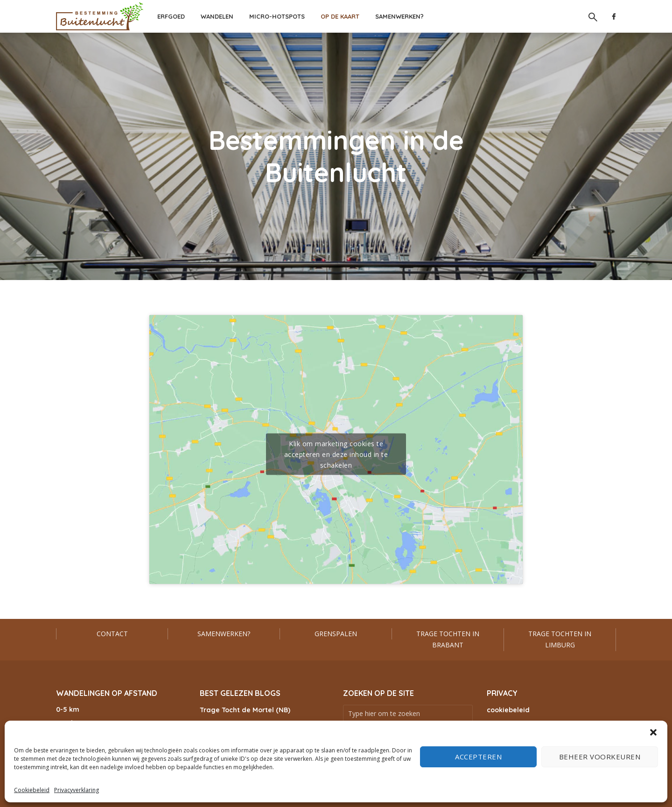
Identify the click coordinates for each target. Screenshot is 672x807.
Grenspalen (336, 634)
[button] (653, 732)
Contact (112, 634)
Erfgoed (171, 16)
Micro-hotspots (277, 16)
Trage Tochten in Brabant (448, 639)
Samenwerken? (399, 16)
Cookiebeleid (32, 790)
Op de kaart (340, 16)
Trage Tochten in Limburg (560, 639)
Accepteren (478, 757)
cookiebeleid (508, 710)
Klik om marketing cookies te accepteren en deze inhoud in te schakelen (336, 454)
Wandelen (217, 16)
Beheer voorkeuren (600, 757)
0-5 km (68, 709)
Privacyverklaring (77, 790)
